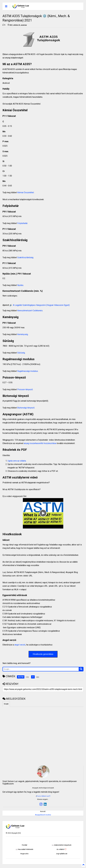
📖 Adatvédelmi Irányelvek (62, 845)
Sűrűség (21, 353)
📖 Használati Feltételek (24, 849)
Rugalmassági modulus (28, 371)
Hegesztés (24, 854)
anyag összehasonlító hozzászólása (40, 443)
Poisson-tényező (25, 389)
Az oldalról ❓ (62, 849)
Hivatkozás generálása (43, 654)
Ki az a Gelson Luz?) (43, 796)
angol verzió (20, 645)
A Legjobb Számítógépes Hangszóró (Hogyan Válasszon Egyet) (41, 305)
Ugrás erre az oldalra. (17, 461)
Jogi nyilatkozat (62, 854)
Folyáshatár (22, 223)
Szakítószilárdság (25, 257)
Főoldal (24, 845)
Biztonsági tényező (26, 408)
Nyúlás (20, 285)
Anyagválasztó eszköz (43, 815)
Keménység (23, 334)
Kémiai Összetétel (26, 192)
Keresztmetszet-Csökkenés (30, 311)
